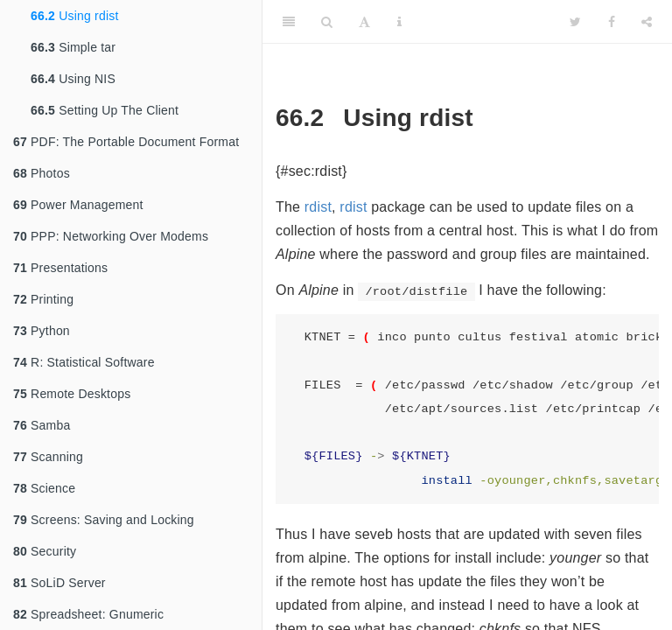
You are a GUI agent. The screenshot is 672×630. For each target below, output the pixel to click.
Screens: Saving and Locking (104, 520)
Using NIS (73, 79)
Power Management (78, 205)
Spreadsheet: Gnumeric (88, 614)
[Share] (647, 22)
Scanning (48, 457)
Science (44, 488)
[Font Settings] (364, 22)
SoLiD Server (59, 583)
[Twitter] (575, 22)
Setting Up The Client (105, 110)
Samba (42, 425)
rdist (318, 207)
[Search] (327, 22)
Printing (43, 299)
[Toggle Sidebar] (289, 22)
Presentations (60, 268)
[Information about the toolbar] (399, 22)
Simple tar (73, 47)
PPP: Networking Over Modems (111, 236)
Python (42, 331)
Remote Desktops (72, 394)
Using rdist (74, 16)
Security (45, 551)
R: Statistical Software (84, 362)
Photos (42, 173)
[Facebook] (612, 22)
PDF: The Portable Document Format (126, 142)
